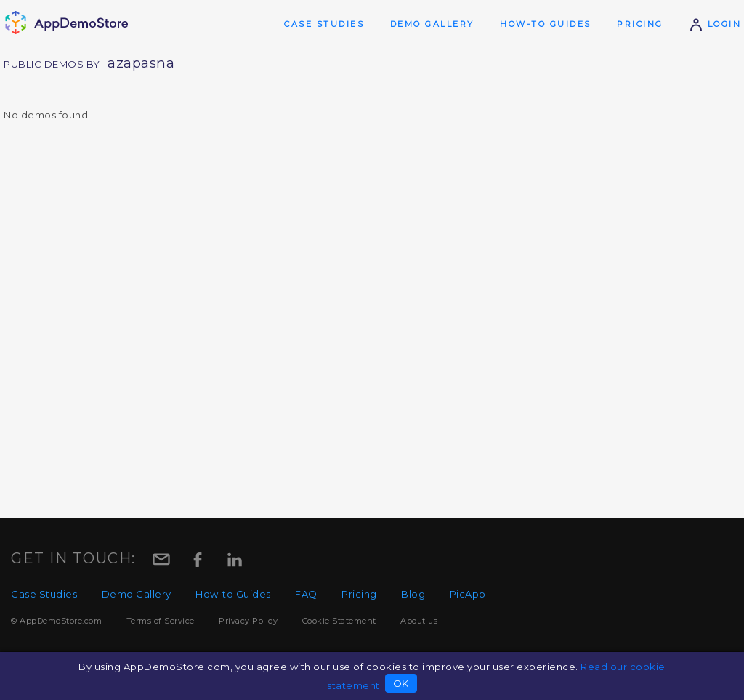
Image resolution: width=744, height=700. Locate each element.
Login (715, 24)
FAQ (306, 594)
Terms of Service (161, 621)
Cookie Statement (339, 621)
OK (401, 683)
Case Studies (324, 24)
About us (419, 621)
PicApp (468, 594)
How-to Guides (546, 24)
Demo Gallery (432, 24)
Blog (413, 594)
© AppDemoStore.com (56, 621)
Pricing (640, 24)
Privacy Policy (248, 621)
